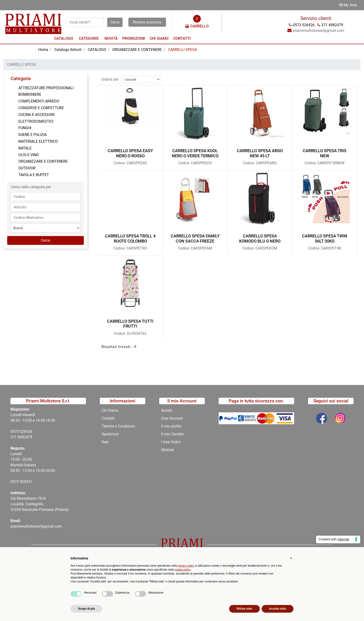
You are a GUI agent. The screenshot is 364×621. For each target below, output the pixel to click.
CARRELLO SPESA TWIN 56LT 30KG (325, 237)
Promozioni (134, 38)
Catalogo (64, 38)
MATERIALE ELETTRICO (38, 141)
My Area (348, 5)
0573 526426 (21, 432)
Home (43, 50)
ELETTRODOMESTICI (36, 121)
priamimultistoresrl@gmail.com (36, 526)
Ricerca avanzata (147, 22)
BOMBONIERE (30, 94)
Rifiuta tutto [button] (244, 609)
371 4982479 (21, 437)
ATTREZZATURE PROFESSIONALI (46, 88)
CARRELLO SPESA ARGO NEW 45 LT (260, 151)
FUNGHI (25, 128)
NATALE (25, 148)
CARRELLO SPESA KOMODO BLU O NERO (260, 237)
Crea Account (172, 418)
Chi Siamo (159, 38)
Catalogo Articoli (68, 50)
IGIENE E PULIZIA (32, 135)
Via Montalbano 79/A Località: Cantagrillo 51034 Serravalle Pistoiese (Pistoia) (40, 504)
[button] (115, 22)
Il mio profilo (171, 426)
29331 (27, 482)
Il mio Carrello (172, 434)
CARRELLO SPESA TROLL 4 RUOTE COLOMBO (130, 237)
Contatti (182, 38)
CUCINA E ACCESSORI (36, 115)
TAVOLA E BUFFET (34, 175)
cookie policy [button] (182, 570)
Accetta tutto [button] (278, 609)
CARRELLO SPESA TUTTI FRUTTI (130, 322)
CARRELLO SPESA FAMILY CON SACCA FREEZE (195, 237)
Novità (111, 38)
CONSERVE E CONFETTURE (41, 108)
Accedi (167, 410)
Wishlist (168, 450)
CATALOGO (97, 50)
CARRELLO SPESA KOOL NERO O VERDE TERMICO (195, 151)
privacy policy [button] (186, 566)
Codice (119, 161)
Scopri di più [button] (86, 609)
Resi (105, 442)
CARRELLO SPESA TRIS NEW (325, 151)
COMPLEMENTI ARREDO (39, 101)
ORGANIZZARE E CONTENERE (137, 50)
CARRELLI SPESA (182, 50)
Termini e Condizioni (118, 426)
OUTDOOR (27, 168)
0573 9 (16, 482)
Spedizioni (110, 434)
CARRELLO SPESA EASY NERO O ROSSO (130, 151)
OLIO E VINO (29, 155)
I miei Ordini (171, 442)
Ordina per (110, 77)
